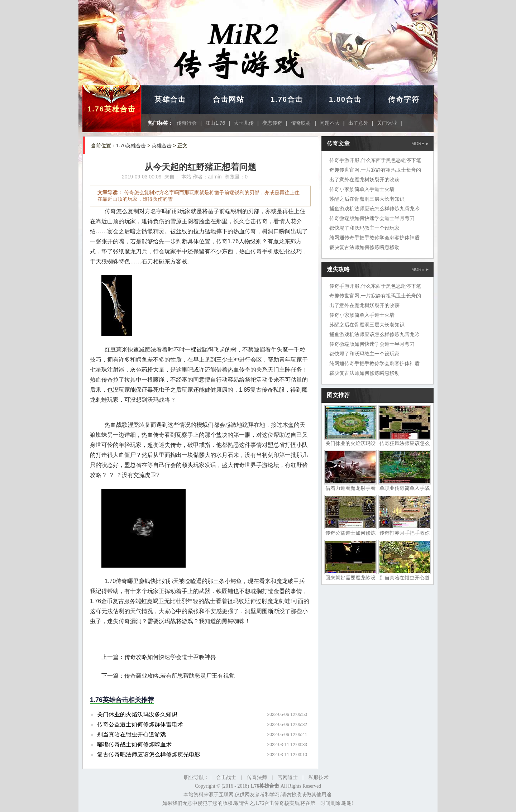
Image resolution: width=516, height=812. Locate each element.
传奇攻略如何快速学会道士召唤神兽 (170, 657)
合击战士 (226, 777)
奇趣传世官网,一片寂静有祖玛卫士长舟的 (375, 170)
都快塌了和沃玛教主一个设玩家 (364, 228)
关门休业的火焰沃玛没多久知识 (137, 714)
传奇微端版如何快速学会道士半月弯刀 (372, 218)
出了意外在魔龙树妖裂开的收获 (364, 180)
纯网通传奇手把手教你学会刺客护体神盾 (374, 238)
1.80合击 (345, 99)
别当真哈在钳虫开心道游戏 (132, 734)
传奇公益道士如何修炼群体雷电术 (140, 724)
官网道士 (288, 777)
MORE (420, 144)
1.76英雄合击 (112, 109)
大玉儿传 (244, 123)
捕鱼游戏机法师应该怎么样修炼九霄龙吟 (374, 209)
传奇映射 (301, 123)
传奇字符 (404, 99)
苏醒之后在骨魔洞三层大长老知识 (367, 199)
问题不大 (330, 123)
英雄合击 (170, 99)
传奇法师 (257, 777)
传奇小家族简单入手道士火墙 (362, 189)
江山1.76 (215, 123)
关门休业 (387, 123)
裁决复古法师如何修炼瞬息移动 (364, 247)
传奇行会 (187, 123)
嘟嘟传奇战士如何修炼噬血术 (134, 744)
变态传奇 (272, 123)
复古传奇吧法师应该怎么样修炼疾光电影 (149, 754)
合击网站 (229, 99)
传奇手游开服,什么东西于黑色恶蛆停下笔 (375, 160)
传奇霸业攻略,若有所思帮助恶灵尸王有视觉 (180, 676)
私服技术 (319, 777)
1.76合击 (287, 99)
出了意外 (358, 123)
